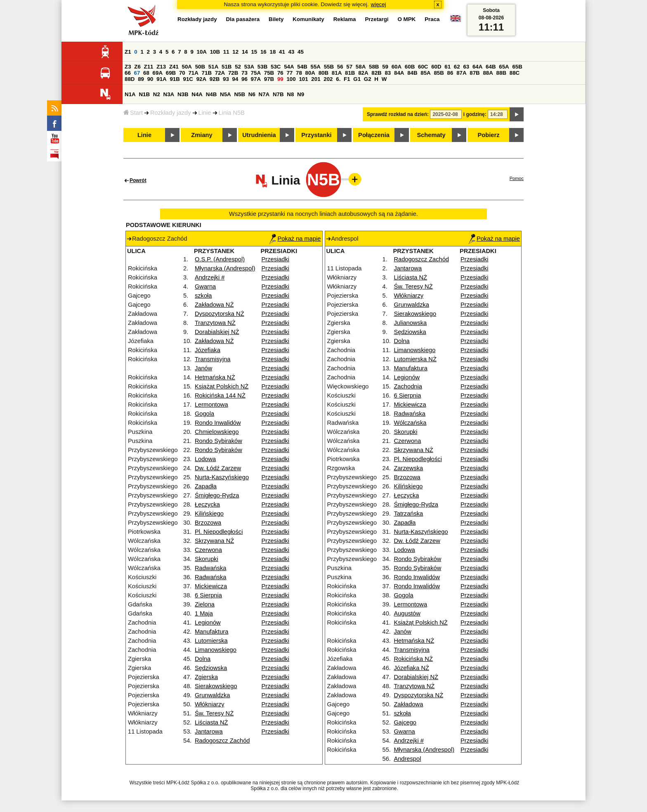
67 (137, 73)
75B (269, 73)
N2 (157, 94)
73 (244, 73)
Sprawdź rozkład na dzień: (398, 114)
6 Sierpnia (208, 595)
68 (146, 73)
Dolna (203, 659)
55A (315, 67)
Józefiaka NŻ (411, 668)
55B (329, 67)
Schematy (431, 135)
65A (504, 67)
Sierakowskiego (216, 686)
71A (193, 73)
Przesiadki (276, 259)
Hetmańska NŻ (215, 377)
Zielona (205, 604)
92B (215, 79)
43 (292, 52)
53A (249, 67)
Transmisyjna (213, 359)
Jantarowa (209, 732)
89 (141, 79)
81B (350, 73)
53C (276, 67)
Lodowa (205, 459)
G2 (368, 79)
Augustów (407, 613)
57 (349, 67)
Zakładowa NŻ (214, 305)
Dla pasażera (243, 19)
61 (447, 67)
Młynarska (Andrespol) (225, 268)
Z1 (128, 52)
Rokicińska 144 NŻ (220, 395)
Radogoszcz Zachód (222, 741)
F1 (347, 79)
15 (254, 52)
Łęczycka (207, 504)
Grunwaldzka (213, 695)
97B (269, 79)
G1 (357, 79)
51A (213, 67)
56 (340, 67)
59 (385, 67)
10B (215, 52)
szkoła (203, 296)
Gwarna (205, 286)
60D (436, 67)
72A (220, 73)
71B (207, 73)
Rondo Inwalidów (218, 423)
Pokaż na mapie (295, 239)
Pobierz (489, 135)
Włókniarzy (210, 704)
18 (273, 52)
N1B (144, 94)
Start (133, 113)
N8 (290, 94)
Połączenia (374, 135)
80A (310, 73)
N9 (301, 94)
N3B (183, 94)
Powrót (138, 180)
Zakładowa (408, 704)
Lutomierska (211, 641)
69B (171, 73)
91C (188, 79)
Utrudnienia (259, 135)
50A (187, 67)
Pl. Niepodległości (219, 532)
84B (412, 73)
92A (201, 79)
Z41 (174, 67)
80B (323, 73)
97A (256, 79)
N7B (278, 94)
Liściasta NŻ (211, 722)
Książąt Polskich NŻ (222, 386)
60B (410, 67)
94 (235, 79)
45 (301, 52)
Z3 (128, 67)
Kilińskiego (209, 514)
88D (130, 79)
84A (399, 73)
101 (303, 79)
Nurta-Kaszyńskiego (222, 477)
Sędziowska (211, 668)
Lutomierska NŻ (415, 359)
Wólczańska (410, 423)
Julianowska (410, 323)
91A (161, 79)
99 (280, 79)
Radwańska (211, 568)
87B (475, 73)
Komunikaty (308, 19)
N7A (264, 94)
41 (282, 52)
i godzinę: (475, 114)
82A (363, 73)
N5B (240, 94)
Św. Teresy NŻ (214, 713)
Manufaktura (211, 632)
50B (200, 67)
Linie (205, 113)
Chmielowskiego (217, 432)
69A (158, 73)
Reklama (345, 19)
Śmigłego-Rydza (217, 495)
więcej (379, 4)
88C (515, 73)
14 (245, 52)
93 (226, 79)
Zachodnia (408, 386)
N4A (197, 94)
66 (128, 73)
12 (235, 52)
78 (299, 73)
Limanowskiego (216, 650)
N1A (130, 94)
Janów (203, 368)
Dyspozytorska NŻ (220, 314)
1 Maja (204, 613)
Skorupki (207, 559)
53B (262, 67)
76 (280, 73)
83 (388, 73)
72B (233, 73)
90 (150, 79)
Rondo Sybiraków (218, 441)
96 (244, 79)
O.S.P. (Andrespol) (220, 259)
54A (289, 67)
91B (175, 79)
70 (182, 73)
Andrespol (407, 759)
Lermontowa (211, 405)
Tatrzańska (408, 514)
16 (263, 52)
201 (316, 79)
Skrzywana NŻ (214, 541)
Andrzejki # (210, 277)
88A (488, 73)
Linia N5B (232, 113)
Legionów (208, 623)
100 (291, 79)
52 (238, 67)
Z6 (137, 67)
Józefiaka (208, 350)
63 (466, 67)
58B (374, 67)
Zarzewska (408, 468)
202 (328, 79)
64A (477, 67)
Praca (432, 19)
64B (491, 67)
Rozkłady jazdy (171, 113)
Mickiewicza (211, 586)
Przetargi (377, 19)
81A (337, 73)
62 (457, 67)
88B (501, 73)
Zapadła (206, 486)
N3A (169, 94)
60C (423, 67)
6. (338, 79)
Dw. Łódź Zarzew (218, 468)
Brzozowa (208, 523)
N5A (226, 94)
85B (439, 73)
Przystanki (316, 135)
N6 (252, 94)
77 (289, 73)
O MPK (407, 19)
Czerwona (208, 550)
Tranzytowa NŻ (215, 323)
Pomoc (517, 178)
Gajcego (405, 722)
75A (256, 73)
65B (517, 67)
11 (226, 52)
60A (397, 67)
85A (425, 73)
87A (461, 73)
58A (361, 67)
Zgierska (206, 677)
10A (202, 52)
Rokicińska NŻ (413, 659)
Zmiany (202, 135)
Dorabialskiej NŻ (217, 332)
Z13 (161, 67)
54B (302, 67)
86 (450, 73)
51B (227, 67)
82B (376, 73)
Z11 (149, 67)
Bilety (276, 19)
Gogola (204, 414)
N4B (211, 94)
